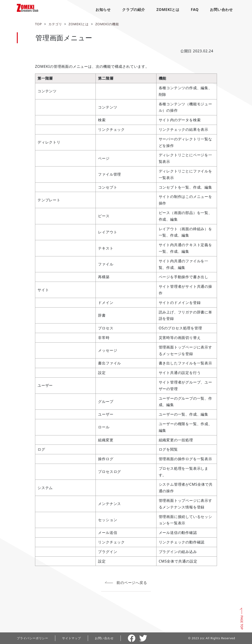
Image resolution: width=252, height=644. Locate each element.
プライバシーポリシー (33, 638)
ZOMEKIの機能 (107, 24)
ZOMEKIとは (168, 10)
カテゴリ (55, 24)
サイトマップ (72, 638)
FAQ (195, 10)
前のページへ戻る (132, 583)
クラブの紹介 (134, 10)
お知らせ (103, 10)
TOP (38, 24)
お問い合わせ (221, 10)
